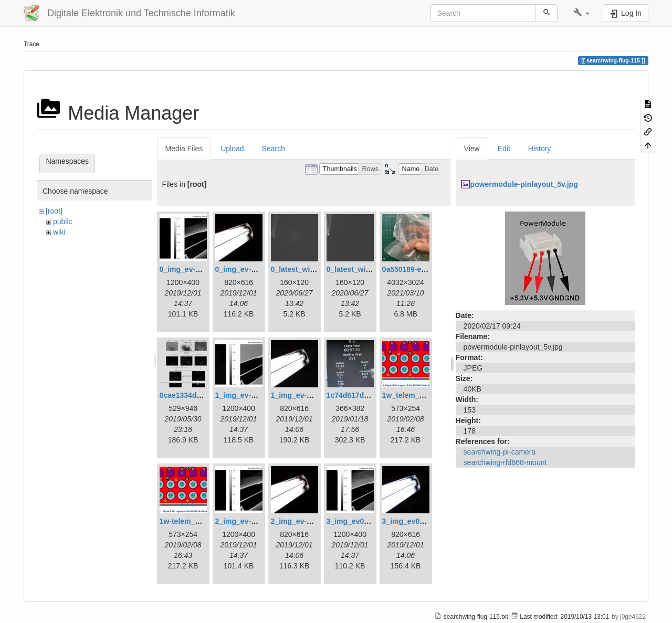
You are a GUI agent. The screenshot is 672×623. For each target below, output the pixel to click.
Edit (504, 149)
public (63, 221)
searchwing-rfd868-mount (505, 462)
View (472, 149)
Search (274, 149)
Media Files (184, 149)
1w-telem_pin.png (191, 521)
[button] (581, 13)
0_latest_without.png (363, 269)
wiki (59, 232)
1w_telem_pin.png (414, 395)
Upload (232, 149)
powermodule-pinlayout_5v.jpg (524, 184)
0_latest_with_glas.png (311, 269)
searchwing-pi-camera (500, 452)
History (540, 149)
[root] (54, 211)
